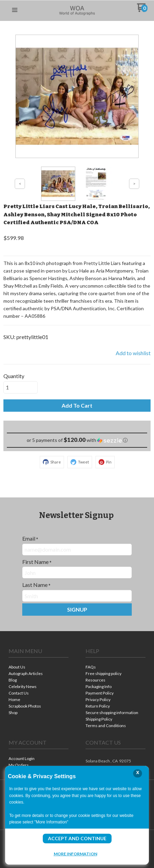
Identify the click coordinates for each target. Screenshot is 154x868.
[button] (15, 10)
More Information (75, 854)
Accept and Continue (77, 838)
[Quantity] (21, 387)
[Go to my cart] (142, 10)
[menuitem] (38, 668)
